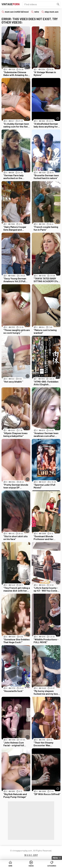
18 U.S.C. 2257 (31, 855)
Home (10, 866)
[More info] (28, 67)
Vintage (11, 4)
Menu (55, 858)
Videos (31, 866)
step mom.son (52, 12)
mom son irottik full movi (17, 12)
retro (37, 12)
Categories (52, 866)
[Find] (58, 4)
